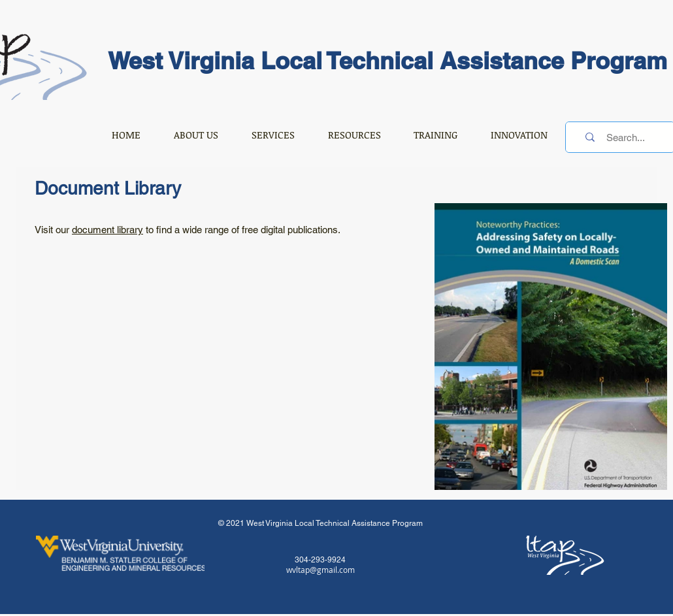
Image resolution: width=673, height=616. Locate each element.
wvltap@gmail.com (320, 570)
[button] (196, 135)
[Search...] (626, 137)
